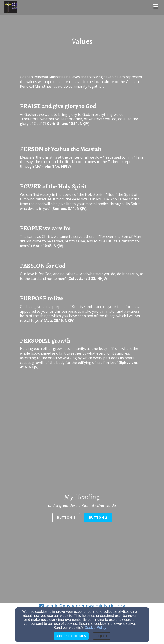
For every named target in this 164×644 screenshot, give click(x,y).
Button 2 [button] (98, 517)
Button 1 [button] (66, 517)
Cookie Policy (95, 628)
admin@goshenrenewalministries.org (85, 606)
